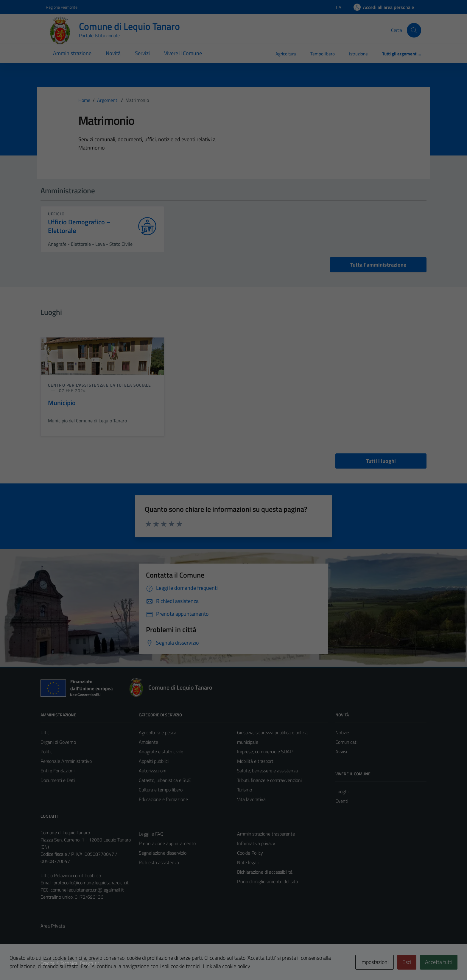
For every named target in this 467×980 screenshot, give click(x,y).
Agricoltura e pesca (158, 732)
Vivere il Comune (183, 53)
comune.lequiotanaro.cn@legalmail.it (87, 890)
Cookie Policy (250, 853)
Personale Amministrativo (66, 761)
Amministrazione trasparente (266, 834)
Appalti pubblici (154, 761)
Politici (47, 752)
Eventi (342, 801)
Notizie (342, 732)
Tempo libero (323, 54)
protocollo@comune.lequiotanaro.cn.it (91, 883)
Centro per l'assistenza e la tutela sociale (99, 385)
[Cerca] (414, 30)
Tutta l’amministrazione (378, 265)
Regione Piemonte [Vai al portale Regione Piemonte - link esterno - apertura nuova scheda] (62, 7)
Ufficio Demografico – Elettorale (79, 226)
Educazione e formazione (163, 799)
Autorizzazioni (152, 771)
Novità (113, 53)
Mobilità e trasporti (256, 761)
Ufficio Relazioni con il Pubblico (71, 875)
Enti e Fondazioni (57, 771)
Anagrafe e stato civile (161, 752)
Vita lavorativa (251, 799)
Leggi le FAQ (151, 834)
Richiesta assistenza (159, 862)
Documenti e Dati (58, 780)
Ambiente (148, 742)
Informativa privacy (256, 843)
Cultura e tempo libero (161, 790)
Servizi (142, 53)
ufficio (56, 214)
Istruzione (358, 54)
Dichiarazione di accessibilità (265, 872)
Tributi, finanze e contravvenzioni (269, 780)
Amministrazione (72, 53)
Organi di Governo (58, 742)
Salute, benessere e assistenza (267, 771)
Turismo (245, 790)
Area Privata (53, 926)
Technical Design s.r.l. (81, 963)
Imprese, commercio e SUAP (265, 752)
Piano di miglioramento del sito (267, 881)
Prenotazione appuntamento (167, 843)
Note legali (248, 862)
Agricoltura (286, 54)
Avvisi (341, 752)
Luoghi (342, 791)
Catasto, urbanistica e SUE (165, 780)
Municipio (62, 403)
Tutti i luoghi (381, 461)
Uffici (45, 732)
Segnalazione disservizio (163, 853)
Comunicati (346, 742)
